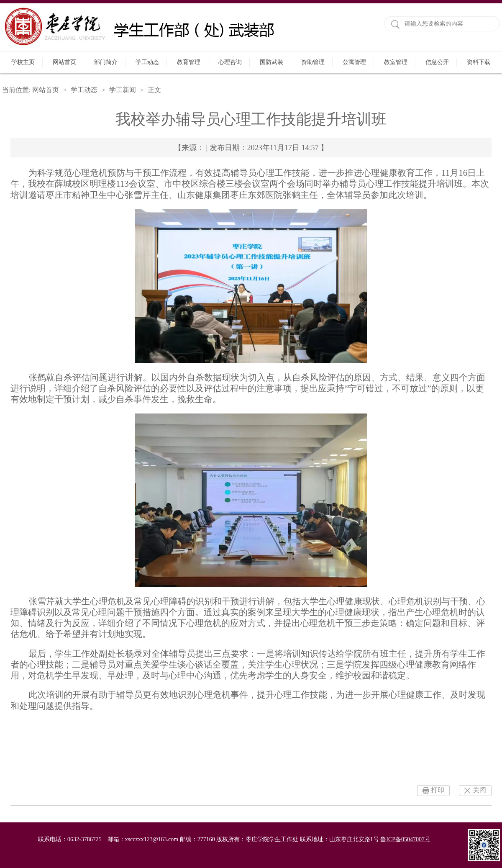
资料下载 (479, 62)
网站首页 (64, 62)
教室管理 (396, 62)
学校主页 (23, 62)
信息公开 (437, 62)
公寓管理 (354, 62)
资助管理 (313, 62)
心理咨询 (230, 62)
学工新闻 (123, 90)
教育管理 (189, 62)
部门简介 (106, 62)
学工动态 (147, 62)
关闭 (479, 790)
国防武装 (271, 62)
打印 (438, 790)
